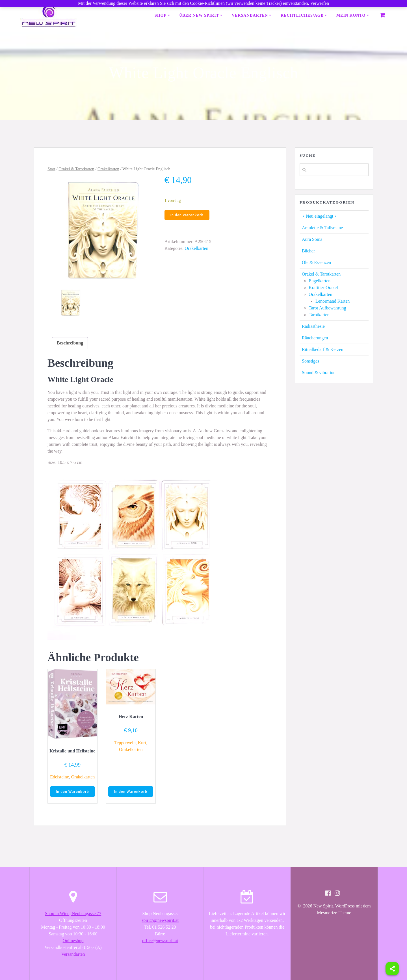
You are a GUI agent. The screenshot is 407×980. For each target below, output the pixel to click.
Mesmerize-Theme (334, 913)
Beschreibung (70, 343)
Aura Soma (312, 239)
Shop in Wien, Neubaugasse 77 (73, 914)
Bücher (308, 251)
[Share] (392, 969)
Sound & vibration (319, 373)
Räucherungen (315, 338)
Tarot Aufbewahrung (327, 308)
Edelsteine (59, 777)
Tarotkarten (319, 315)
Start (51, 169)
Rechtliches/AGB (302, 15)
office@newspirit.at (160, 941)
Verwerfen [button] (320, 3)
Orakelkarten (108, 169)
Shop (161, 15)
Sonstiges (310, 361)
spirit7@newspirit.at (160, 920)
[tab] (70, 343)
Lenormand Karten (333, 301)
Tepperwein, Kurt (130, 743)
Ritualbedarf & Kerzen (323, 349)
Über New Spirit (199, 15)
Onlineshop (73, 941)
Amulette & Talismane (322, 228)
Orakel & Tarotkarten (76, 169)
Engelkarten (320, 281)
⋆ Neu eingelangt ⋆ (320, 216)
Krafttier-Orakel (323, 288)
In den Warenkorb (187, 215)
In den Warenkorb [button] (72, 792)
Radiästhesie (313, 326)
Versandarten (250, 15)
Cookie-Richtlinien (207, 3)
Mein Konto (351, 15)
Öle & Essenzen (316, 262)
